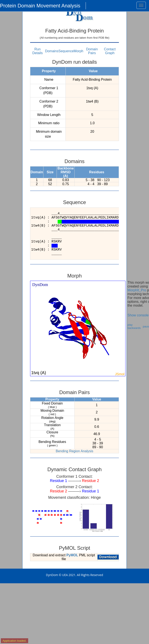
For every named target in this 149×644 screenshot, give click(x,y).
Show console (138, 315)
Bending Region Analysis (74, 451)
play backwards (134, 326)
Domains (52, 51)
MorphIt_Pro (137, 290)
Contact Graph (110, 51)
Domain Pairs (92, 51)
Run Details (38, 51)
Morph (79, 51)
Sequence (66, 51)
